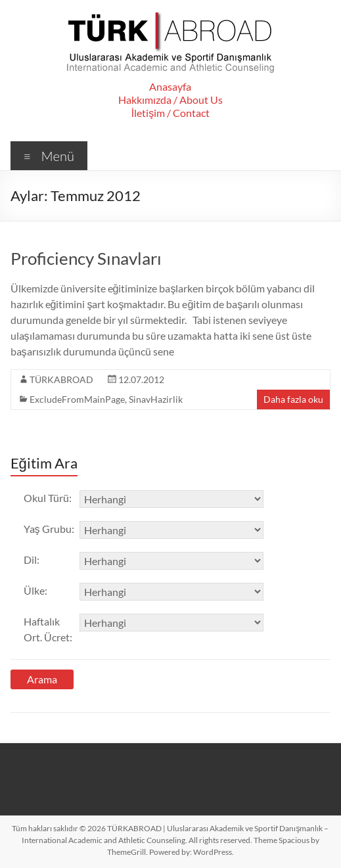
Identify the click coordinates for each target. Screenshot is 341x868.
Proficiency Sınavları (86, 258)
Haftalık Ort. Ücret (48, 629)
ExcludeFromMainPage (77, 399)
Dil (32, 560)
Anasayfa (170, 86)
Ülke (35, 590)
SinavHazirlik (156, 399)
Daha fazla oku (293, 399)
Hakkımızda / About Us (170, 100)
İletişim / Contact (170, 113)
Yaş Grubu (49, 529)
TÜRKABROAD (61, 379)
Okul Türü (48, 498)
